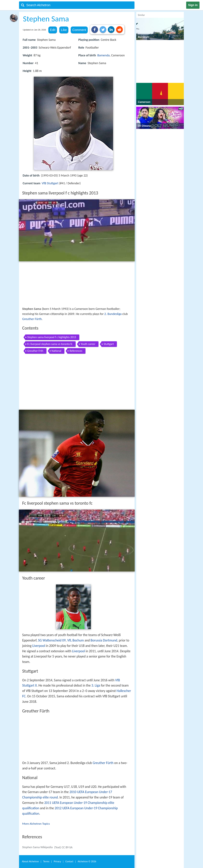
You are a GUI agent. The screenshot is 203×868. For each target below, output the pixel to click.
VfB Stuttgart (50, 183)
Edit (53, 30)
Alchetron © (87, 861)
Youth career (88, 344)
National (56, 351)
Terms (46, 861)
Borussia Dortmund (104, 640)
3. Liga (96, 685)
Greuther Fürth (32, 319)
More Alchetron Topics (36, 824)
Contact (69, 861)
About (30, 861)
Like (64, 30)
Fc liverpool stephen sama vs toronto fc (50, 344)
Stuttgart (109, 344)
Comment (79, 30)
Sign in (193, 5)
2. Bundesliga (113, 314)
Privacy (57, 861)
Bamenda (104, 55)
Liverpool (39, 646)
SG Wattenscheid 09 (52, 640)
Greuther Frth (35, 351)
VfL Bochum (75, 640)
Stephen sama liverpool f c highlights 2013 (52, 337)
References (76, 351)
